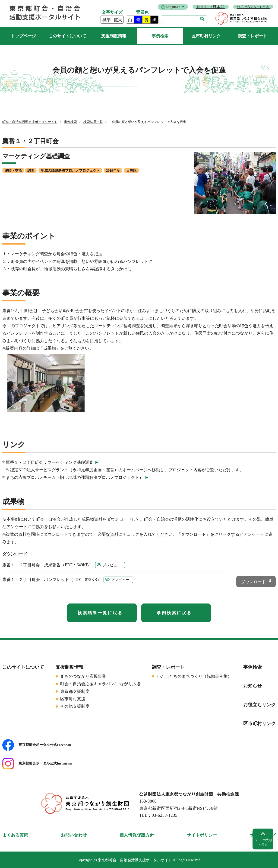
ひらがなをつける (253, 7)
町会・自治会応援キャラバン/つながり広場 (100, 684)
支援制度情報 (114, 36)
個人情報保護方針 (137, 835)
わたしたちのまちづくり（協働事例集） (194, 676)
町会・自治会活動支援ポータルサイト (23, 36)
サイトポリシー (202, 835)
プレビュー (112, 565)
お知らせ (253, 686)
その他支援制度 (75, 706)
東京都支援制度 (75, 691)
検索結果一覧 (93, 122)
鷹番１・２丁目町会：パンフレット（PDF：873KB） (52, 580)
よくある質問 (15, 835)
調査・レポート (253, 36)
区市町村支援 (73, 699)
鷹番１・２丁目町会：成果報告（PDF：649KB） (48, 565)
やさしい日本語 (210, 7)
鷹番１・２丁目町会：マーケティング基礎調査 (50, 462)
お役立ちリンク (259, 705)
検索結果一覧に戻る (100, 613)
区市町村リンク (206, 36)
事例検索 (160, 36)
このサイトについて (67, 36)
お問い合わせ (74, 835)
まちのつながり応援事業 (83, 676)
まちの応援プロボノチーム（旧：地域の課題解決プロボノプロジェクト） (75, 478)
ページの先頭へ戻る (263, 842)
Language (173, 7)
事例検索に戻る (174, 613)
